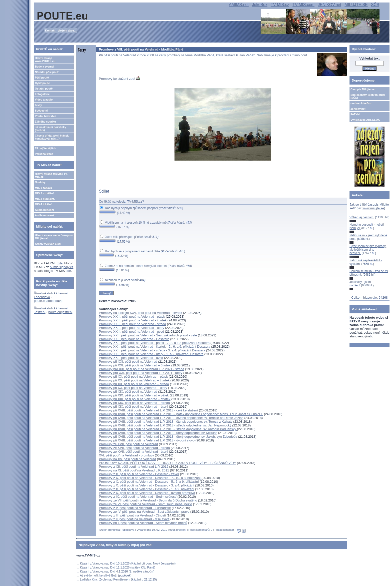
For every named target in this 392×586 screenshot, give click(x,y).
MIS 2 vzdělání (44, 193)
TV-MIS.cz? (136, 201)
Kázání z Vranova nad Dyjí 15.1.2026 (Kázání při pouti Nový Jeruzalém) (128, 563)
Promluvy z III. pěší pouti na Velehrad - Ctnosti (132, 515)
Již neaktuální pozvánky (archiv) (50, 129)
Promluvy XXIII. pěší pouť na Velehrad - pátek (132, 317)
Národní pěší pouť (47, 72)
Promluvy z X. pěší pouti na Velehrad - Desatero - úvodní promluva (147, 493)
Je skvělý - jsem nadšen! (360, 284)
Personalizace (44, 154)
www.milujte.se (373, 208)
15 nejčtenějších (45, 148)
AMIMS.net (239, 5)
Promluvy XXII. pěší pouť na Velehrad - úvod (131, 358)
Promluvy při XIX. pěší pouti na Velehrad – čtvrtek (134, 399)
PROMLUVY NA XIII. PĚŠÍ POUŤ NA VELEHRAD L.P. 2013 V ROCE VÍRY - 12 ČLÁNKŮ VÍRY (167, 463)
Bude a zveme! (44, 67)
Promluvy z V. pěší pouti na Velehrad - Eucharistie (135, 508)
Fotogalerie (42, 94)
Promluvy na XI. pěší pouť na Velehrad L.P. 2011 (134, 470)
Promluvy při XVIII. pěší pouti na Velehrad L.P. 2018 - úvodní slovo (147, 440)
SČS (375, 5)
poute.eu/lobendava (48, 301)
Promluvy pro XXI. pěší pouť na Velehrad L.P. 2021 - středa (141, 369)
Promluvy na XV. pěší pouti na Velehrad (127, 459)
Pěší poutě (42, 78)
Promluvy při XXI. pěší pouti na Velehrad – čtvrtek (134, 365)
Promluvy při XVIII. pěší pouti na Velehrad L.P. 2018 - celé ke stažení (148, 410)
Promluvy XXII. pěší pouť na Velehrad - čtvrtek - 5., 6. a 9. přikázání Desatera (154, 347)
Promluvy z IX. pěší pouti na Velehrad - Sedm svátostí (138, 497)
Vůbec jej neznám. (362, 217)
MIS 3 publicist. (45, 199)
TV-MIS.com (303, 5)
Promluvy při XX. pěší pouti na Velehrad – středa (134, 384)
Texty (38, 105)
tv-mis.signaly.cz (61, 267)
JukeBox (260, 5)
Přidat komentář (224, 530)
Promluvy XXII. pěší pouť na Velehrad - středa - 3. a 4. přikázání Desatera (152, 350)
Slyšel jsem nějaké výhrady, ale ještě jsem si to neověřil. (368, 250)
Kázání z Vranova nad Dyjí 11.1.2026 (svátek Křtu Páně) (118, 567)
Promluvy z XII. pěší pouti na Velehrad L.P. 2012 (133, 467)
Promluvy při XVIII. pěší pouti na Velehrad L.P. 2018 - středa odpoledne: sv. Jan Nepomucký (165, 425)
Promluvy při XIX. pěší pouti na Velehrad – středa (134, 403)
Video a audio (44, 100)
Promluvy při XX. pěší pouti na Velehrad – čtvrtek (134, 380)
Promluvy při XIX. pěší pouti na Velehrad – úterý (134, 407)
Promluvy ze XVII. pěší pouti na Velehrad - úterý (133, 452)
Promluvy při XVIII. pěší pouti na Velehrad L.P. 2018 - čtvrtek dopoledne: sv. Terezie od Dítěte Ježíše (171, 418)
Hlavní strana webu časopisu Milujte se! (54, 237)
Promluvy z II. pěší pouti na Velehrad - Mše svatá (134, 519)
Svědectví (41, 111)
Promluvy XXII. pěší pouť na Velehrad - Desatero (134, 339)
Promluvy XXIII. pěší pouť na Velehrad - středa (132, 324)
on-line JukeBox (361, 103)
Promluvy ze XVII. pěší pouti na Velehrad (128, 444)
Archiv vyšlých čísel (48, 244)
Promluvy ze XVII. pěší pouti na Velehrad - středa (134, 448)
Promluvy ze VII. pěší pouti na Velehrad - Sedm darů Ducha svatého (148, 500)
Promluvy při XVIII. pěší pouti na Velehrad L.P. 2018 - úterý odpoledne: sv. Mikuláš (158, 433)
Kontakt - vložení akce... (61, 31)
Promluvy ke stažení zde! (119, 79)
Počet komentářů (199, 530)
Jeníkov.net (358, 109)
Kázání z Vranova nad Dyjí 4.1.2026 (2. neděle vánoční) (117, 571)
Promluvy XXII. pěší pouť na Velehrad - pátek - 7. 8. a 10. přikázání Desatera (154, 343)
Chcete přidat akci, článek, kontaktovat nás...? (52, 137)
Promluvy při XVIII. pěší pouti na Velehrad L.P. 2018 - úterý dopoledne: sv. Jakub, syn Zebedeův (168, 437)
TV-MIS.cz (280, 5)
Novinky (40, 182)
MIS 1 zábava (43, 188)
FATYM (355, 114)
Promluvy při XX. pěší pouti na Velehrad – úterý (133, 388)
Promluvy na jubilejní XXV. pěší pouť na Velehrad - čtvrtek (140, 313)
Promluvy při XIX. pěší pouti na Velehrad (128, 392)
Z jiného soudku (45, 122)
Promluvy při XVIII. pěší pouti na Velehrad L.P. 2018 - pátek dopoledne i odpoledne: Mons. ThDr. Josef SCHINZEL (181, 414)
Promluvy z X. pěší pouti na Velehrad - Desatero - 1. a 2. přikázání (146, 489)
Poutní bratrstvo (45, 116)
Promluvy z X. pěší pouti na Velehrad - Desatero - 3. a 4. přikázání (146, 485)
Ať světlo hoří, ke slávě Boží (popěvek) (106, 575)
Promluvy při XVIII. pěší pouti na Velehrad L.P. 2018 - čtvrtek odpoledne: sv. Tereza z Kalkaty (165, 422)
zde (60, 263)
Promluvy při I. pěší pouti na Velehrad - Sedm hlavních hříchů (143, 523)
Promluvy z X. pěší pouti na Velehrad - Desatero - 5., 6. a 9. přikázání (149, 482)
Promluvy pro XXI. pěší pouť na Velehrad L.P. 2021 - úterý (140, 373)
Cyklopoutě (42, 83)
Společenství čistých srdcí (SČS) (368, 96)
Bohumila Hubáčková (121, 530)
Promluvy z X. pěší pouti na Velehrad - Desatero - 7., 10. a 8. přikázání (150, 478)
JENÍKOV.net (329, 5)
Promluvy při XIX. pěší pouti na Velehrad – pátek (134, 395)
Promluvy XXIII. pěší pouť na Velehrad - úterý (131, 328)
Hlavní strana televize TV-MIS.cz (51, 175)
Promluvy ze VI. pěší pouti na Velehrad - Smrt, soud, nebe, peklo (145, 504)
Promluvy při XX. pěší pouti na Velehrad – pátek (133, 377)
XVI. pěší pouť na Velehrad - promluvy (126, 455)
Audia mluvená (44, 215)
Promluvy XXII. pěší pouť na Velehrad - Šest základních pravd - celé (148, 335)
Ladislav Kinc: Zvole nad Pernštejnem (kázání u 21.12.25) (118, 579)
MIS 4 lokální (43, 204)
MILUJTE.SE (356, 5)
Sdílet (104, 191)
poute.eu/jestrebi (60, 312)
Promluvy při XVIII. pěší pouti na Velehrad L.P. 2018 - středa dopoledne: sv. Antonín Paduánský (168, 429)
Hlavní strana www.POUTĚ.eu (45, 60)
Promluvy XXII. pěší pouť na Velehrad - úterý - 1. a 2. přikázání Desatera (151, 354)
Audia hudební (44, 210)
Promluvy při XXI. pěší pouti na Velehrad (128, 362)
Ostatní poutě (44, 89)
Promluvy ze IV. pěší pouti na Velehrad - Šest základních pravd (144, 512)
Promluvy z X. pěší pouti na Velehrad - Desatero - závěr (139, 474)
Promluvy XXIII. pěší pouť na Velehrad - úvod (131, 332)
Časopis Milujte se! (363, 89)
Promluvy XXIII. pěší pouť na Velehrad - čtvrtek (133, 320)
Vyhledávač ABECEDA (365, 120)
